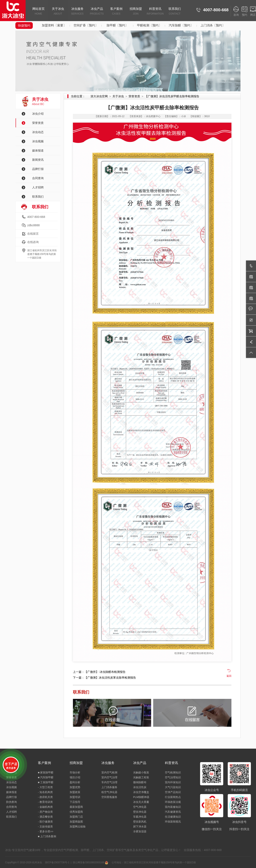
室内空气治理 (109, 777)
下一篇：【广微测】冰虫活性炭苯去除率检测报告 (104, 678)
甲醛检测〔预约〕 (149, 25)
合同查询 (38, 178)
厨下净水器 (140, 827)
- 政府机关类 (45, 797)
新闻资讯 (38, 160)
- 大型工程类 (45, 787)
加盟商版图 (76, 822)
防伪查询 (11, 802)
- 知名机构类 (45, 792)
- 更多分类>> (46, 831)
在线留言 (33, 234)
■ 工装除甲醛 (46, 782)
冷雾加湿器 (140, 831)
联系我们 (175, 11)
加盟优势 (75, 787)
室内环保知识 (173, 782)
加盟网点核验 (78, 827)
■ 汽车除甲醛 (46, 777)
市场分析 (75, 772)
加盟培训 (75, 797)
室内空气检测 (109, 772)
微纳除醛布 (140, 782)
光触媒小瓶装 (141, 772)
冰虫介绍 (38, 114)
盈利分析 (75, 782)
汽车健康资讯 (173, 812)
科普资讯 (155, 11)
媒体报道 (38, 151)
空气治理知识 (173, 777)
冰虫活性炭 (140, 787)
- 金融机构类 (45, 807)
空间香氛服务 (109, 797)
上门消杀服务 (109, 787)
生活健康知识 (173, 817)
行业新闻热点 (173, 797)
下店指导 (75, 802)
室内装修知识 (173, 807)
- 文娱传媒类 (45, 827)
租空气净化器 (109, 792)
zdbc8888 (33, 225)
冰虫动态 (38, 132)
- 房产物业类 (45, 812)
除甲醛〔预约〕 (117, 25)
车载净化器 (140, 817)
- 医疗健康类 (45, 822)
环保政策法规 (173, 802)
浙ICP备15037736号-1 (57, 862)
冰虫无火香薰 (141, 802)
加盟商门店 (76, 817)
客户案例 (116, 11)
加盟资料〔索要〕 (54, 25)
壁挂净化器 (140, 812)
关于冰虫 (58, 11)
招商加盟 (136, 11)
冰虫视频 (38, 141)
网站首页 (38, 11)
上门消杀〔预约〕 (213, 25)
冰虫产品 (97, 11)
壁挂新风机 (140, 822)
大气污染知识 (173, 787)
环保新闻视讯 (173, 822)
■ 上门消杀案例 (47, 836)
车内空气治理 (109, 782)
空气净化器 (140, 807)
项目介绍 (75, 777)
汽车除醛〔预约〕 (181, 25)
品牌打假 (38, 169)
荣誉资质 (38, 123)
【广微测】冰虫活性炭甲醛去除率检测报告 (172, 96)
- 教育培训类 (45, 802)
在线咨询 (33, 242)
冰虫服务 (77, 11)
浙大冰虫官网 (99, 96)
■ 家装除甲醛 (46, 772)
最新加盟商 (76, 807)
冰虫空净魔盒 (141, 792)
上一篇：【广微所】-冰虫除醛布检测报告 (99, 672)
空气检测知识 (173, 772)
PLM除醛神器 (141, 797)
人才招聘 (38, 187)
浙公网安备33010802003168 (90, 862)
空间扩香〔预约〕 (86, 25)
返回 (229, 676)
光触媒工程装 (141, 777)
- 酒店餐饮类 (45, 817)
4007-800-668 (36, 217)
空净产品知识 (173, 792)
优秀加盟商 (76, 812)
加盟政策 (75, 792)
